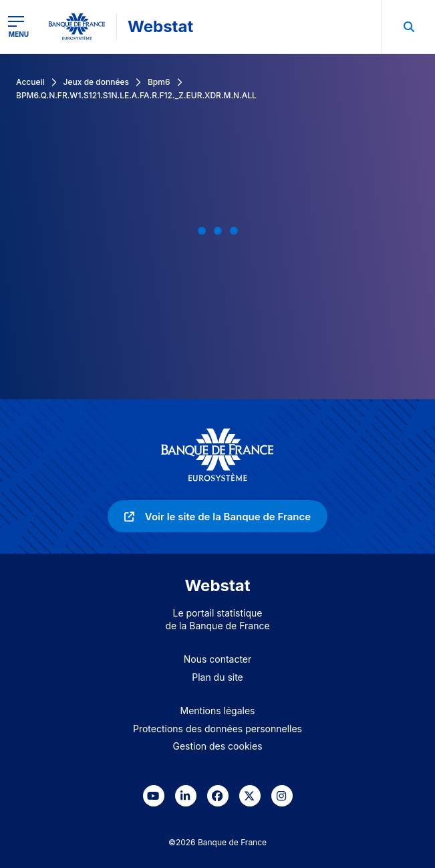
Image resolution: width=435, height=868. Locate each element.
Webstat (160, 26)
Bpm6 (159, 82)
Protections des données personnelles (217, 729)
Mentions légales (218, 711)
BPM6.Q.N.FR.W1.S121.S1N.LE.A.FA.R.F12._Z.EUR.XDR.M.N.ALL (136, 95)
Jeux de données (96, 82)
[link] (217, 516)
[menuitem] (408, 27)
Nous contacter (218, 659)
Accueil (30, 82)
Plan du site (217, 677)
